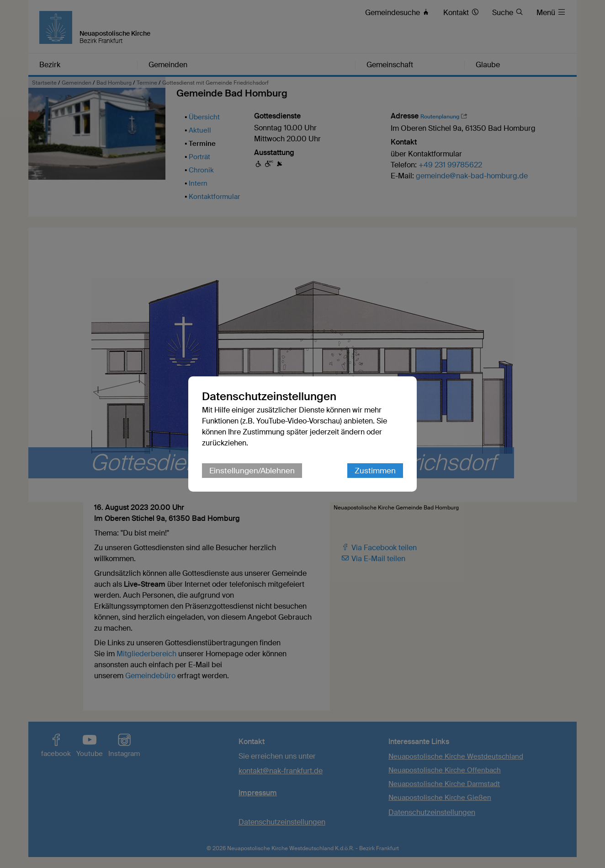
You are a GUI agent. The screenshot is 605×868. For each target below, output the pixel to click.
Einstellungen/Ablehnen (252, 471)
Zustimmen (375, 471)
